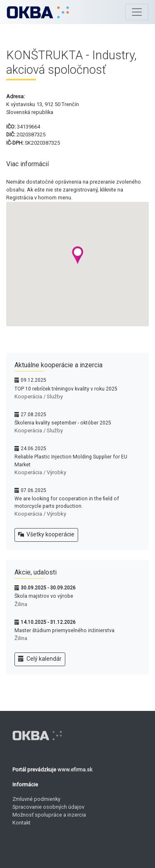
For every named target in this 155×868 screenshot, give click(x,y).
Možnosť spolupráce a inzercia (49, 815)
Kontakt (21, 823)
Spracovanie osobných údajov (48, 807)
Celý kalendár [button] (40, 659)
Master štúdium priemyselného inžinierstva (64, 630)
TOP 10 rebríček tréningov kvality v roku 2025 (66, 389)
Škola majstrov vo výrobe (44, 596)
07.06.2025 (33, 490)
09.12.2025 (33, 380)
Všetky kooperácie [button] (46, 535)
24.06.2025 (33, 449)
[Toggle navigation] (137, 12)
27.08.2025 (33, 415)
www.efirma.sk (75, 770)
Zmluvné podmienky (36, 799)
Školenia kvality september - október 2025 (63, 423)
